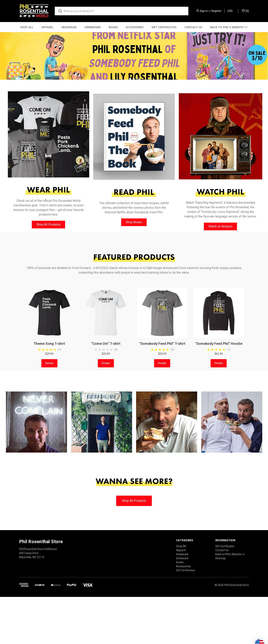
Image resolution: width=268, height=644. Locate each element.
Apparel (47, 27)
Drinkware (93, 27)
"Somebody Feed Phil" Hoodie (219, 391)
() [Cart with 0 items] (245, 11)
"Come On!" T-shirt (106, 391)
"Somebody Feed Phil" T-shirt (162, 391)
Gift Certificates (164, 27)
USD (231, 11)
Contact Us (193, 27)
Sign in (204, 11)
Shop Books (134, 269)
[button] (49, 181)
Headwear (69, 27)
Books (113, 27)
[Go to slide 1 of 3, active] (130, 126)
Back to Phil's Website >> (229, 27)
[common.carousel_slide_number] (134, 77)
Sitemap (221, 605)
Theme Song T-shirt (49, 391)
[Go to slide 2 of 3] (134, 126)
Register (216, 11)
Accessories (135, 27)
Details (49, 410)
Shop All (27, 27)
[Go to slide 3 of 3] (138, 126)
